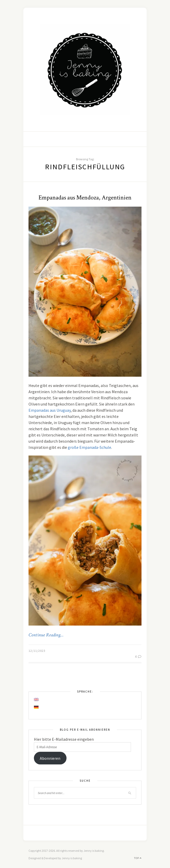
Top (138, 858)
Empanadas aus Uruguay (50, 410)
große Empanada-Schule (89, 447)
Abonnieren (50, 758)
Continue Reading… (46, 635)
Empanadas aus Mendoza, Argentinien (85, 197)
